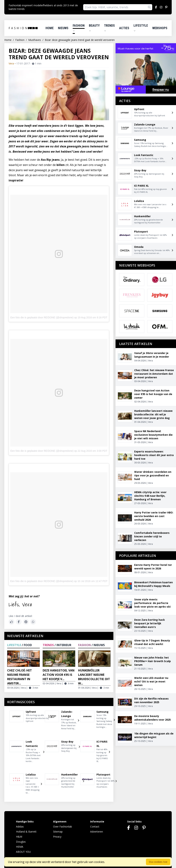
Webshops (160, 28)
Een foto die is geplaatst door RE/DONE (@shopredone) (42, 317)
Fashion (79, 28)
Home (50, 28)
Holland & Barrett (26, 832)
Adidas (20, 827)
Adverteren (97, 832)
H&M (19, 837)
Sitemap (58, 832)
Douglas (21, 842)
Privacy (57, 837)
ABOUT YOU (23, 852)
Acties (124, 28)
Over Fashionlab (63, 827)
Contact (95, 827)
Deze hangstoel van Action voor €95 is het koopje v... (59, 675)
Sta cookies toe (158, 862)
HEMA (20, 847)
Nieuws (63, 28)
